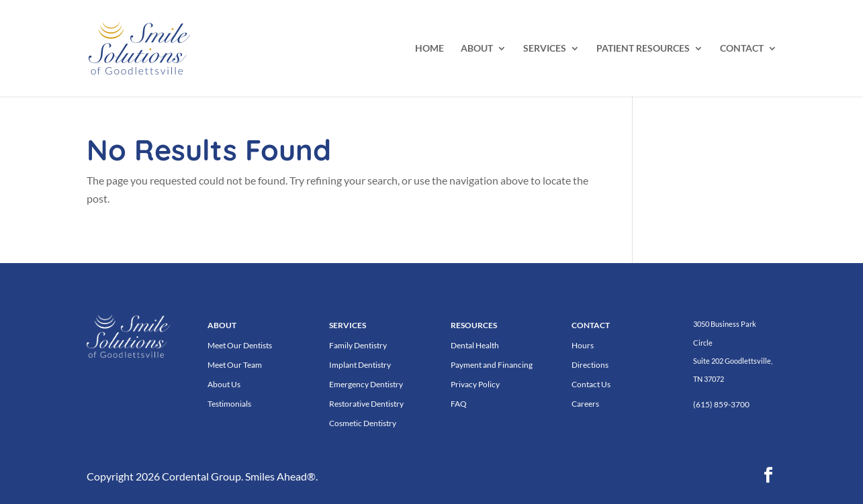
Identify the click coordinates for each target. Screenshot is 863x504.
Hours (583, 345)
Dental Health (475, 345)
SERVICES (545, 49)
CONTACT (742, 49)
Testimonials (229, 404)
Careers (585, 404)
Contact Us (591, 384)
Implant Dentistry (360, 365)
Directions (590, 365)
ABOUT (477, 49)
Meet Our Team (235, 365)
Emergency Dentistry (366, 384)
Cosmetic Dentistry (363, 423)
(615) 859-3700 (721, 404)
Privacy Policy (475, 384)
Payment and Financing (492, 365)
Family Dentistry (358, 345)
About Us (224, 384)
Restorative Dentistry (366, 404)
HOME (429, 49)
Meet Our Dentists (240, 345)
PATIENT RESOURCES (643, 49)
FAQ (459, 404)
